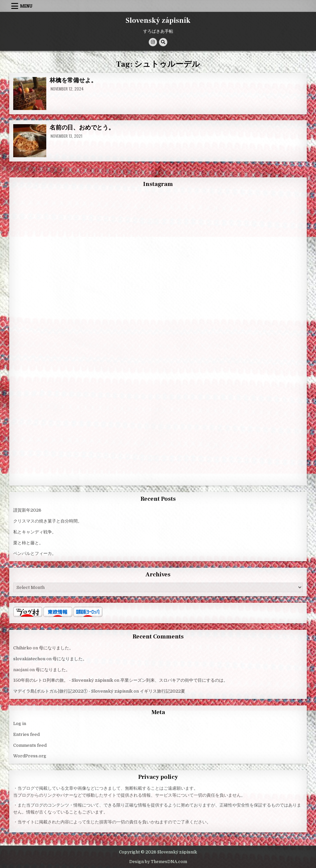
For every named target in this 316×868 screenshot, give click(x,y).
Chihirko (22, 648)
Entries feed (26, 734)
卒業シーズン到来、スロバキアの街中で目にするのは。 (174, 680)
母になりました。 (56, 648)
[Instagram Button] (153, 42)
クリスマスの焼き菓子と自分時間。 (48, 521)
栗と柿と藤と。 (28, 543)
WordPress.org (30, 756)
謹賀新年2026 (27, 510)
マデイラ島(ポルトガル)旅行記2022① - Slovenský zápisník (73, 691)
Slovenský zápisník (158, 20)
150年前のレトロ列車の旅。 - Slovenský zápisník (63, 680)
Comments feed (30, 745)
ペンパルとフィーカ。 (35, 553)
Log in (20, 723)
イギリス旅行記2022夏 (162, 691)
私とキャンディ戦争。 (35, 532)
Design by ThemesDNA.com (158, 862)
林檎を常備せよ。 (73, 80)
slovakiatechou (29, 659)
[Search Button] (163, 42)
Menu (26, 6)
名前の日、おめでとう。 (82, 128)
